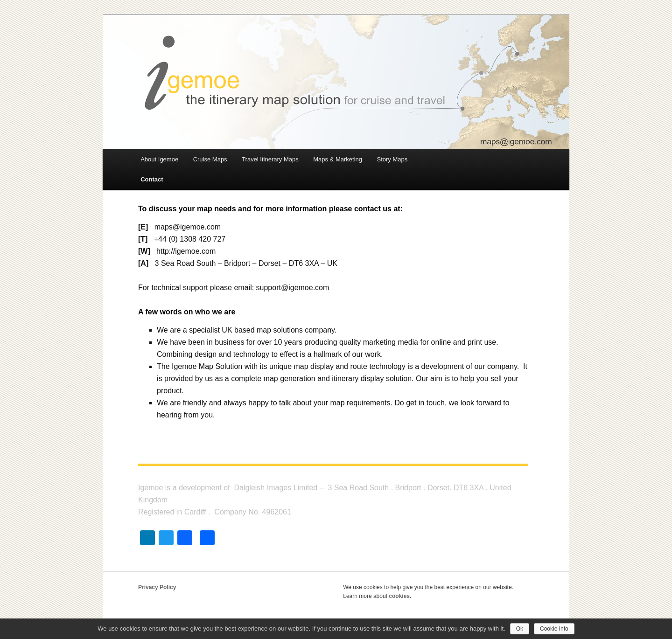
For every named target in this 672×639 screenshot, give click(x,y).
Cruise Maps (210, 159)
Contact (152, 179)
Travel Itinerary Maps (270, 159)
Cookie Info (554, 629)
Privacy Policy (157, 587)
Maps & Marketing (338, 159)
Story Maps (392, 159)
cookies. (400, 596)
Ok (520, 629)
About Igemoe (159, 159)
